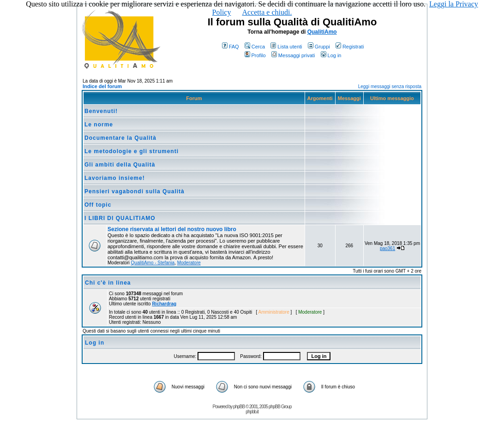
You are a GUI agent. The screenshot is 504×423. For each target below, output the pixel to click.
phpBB (239, 407)
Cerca (255, 47)
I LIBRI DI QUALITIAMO (120, 218)
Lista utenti (286, 47)
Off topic (98, 205)
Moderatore (189, 263)
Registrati (350, 47)
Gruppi (319, 47)
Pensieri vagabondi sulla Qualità (135, 191)
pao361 (387, 248)
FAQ (231, 47)
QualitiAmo (322, 32)
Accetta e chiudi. (267, 12)
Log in (331, 55)
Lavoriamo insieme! (115, 178)
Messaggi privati (293, 55)
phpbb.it (252, 412)
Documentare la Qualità (120, 138)
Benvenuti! (101, 111)
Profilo (255, 55)
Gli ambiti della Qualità (120, 165)
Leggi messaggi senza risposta (390, 86)
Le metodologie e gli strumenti (132, 151)
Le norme (99, 125)
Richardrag (164, 304)
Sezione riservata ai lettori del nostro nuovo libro (172, 229)
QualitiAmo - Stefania (153, 263)
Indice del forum (102, 86)
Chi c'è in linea (108, 283)
